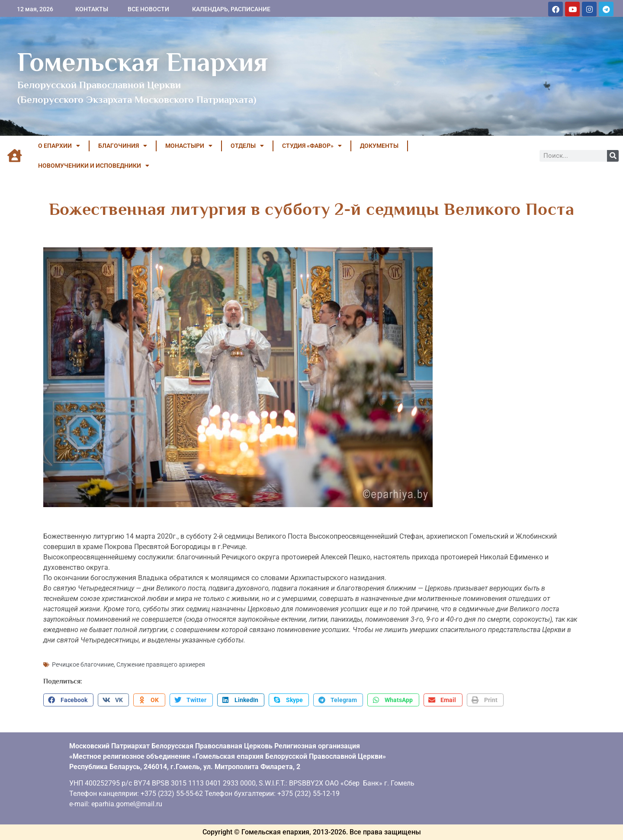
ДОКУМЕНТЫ (379, 146)
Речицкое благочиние (83, 664)
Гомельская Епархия (143, 62)
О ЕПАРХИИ (59, 146)
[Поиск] (613, 156)
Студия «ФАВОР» (312, 146)
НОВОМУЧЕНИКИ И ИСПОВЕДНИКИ (94, 166)
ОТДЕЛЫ (247, 146)
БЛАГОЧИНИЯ (123, 146)
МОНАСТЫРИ (189, 146)
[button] (68, 700)
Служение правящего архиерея (161, 664)
